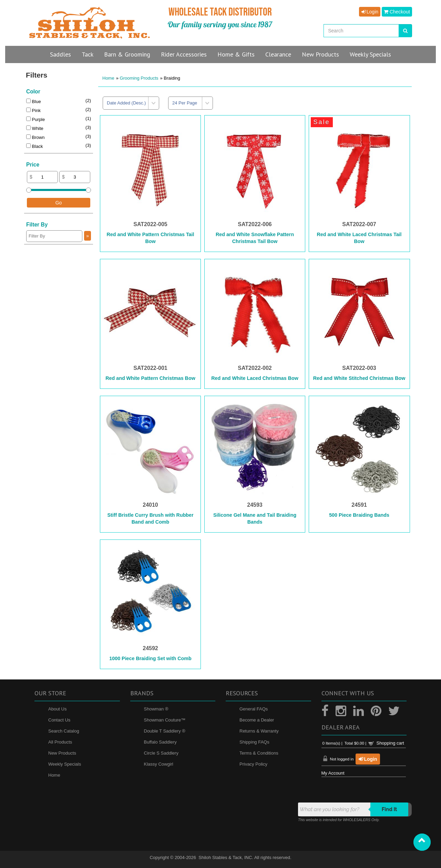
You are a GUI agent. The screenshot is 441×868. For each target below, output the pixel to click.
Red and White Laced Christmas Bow (255, 378)
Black (34, 146)
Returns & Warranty (259, 731)
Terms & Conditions (259, 753)
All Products (60, 742)
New (320, 54)
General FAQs (254, 709)
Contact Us (59, 720)
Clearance (278, 54)
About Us (57, 709)
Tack (88, 54)
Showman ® (156, 709)
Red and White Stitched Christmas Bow (359, 378)
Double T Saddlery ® (165, 731)
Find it (389, 809)
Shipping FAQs (254, 742)
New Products (62, 753)
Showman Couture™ (165, 720)
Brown (35, 137)
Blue (34, 102)
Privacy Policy (253, 764)
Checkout (397, 12)
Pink (33, 110)
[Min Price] (42, 177)
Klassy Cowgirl (159, 764)
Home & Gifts (236, 54)
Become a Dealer (257, 720)
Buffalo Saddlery (160, 742)
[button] (422, 842)
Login (370, 12)
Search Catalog (64, 731)
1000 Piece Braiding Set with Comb (150, 658)
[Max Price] (75, 177)
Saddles (60, 54)
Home (108, 78)
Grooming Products (139, 78)
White (35, 128)
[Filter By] (54, 236)
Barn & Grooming (127, 54)
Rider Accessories (184, 54)
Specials (370, 54)
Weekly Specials (65, 764)
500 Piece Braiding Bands (359, 515)
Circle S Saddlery (161, 753)
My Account (333, 773)
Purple (35, 119)
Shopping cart (390, 743)
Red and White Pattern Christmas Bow (150, 378)
